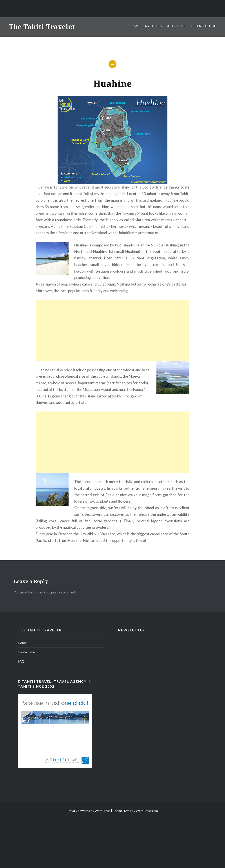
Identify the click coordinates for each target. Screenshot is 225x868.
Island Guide (204, 26)
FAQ (21, 661)
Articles (153, 26)
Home (134, 26)
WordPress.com (147, 811)
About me (177, 26)
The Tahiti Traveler (42, 27)
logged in (40, 592)
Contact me (26, 652)
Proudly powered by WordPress (88, 811)
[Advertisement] (112, 330)
